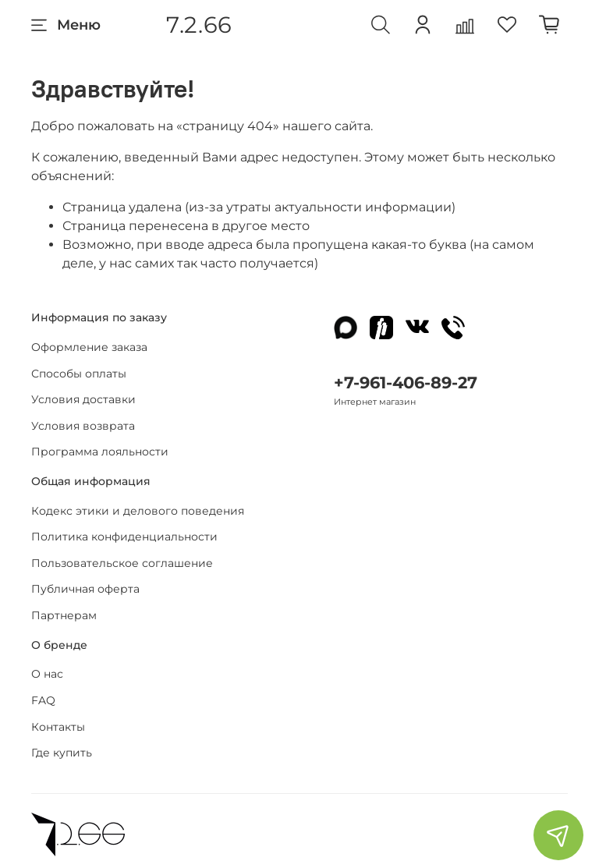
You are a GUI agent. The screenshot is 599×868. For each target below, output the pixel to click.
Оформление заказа (89, 347)
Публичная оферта (85, 589)
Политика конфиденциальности (124, 537)
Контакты (58, 727)
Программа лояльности (100, 452)
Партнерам (64, 615)
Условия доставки (83, 399)
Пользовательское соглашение (122, 563)
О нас (47, 674)
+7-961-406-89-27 (406, 383)
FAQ (43, 700)
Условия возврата (83, 426)
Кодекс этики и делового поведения (138, 511)
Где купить (62, 753)
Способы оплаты (79, 374)
